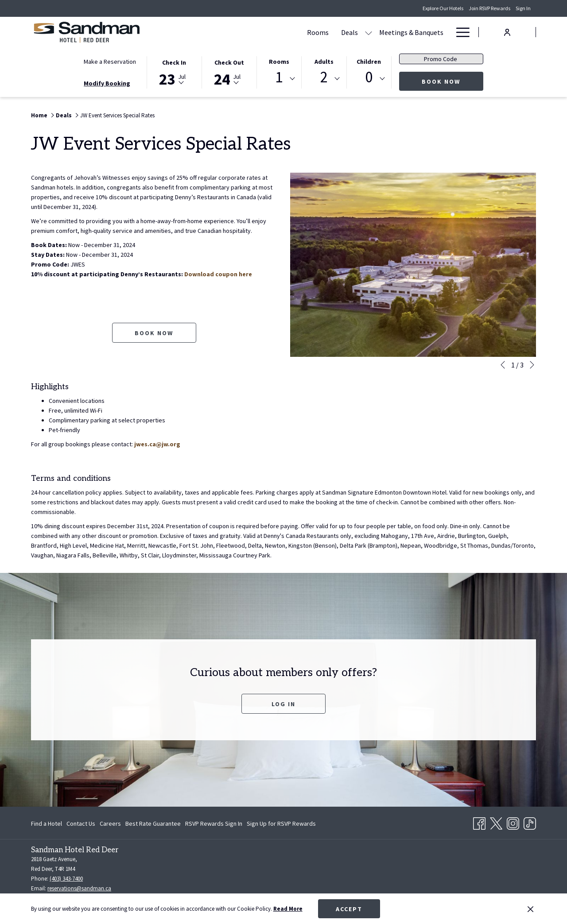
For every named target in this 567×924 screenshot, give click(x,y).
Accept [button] (349, 909)
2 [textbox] (324, 77)
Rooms (279, 62)
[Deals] (265, 32)
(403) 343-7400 (66, 879)
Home (39, 115)
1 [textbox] (279, 77)
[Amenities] (419, 32)
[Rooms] (233, 32)
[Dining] (381, 32)
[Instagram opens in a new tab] (513, 822)
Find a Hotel (47, 823)
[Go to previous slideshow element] (503, 365)
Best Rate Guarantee (153, 823)
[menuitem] (48, 823)
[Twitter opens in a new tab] (496, 822)
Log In (283, 704)
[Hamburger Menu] (460, 32)
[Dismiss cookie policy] (530, 909)
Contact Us (81, 823)
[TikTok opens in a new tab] (530, 822)
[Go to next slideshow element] (532, 365)
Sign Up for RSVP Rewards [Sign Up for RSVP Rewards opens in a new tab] (281, 825)
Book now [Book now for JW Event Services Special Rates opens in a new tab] (154, 333)
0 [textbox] (369, 77)
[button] (174, 72)
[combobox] (279, 79)
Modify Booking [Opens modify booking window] (107, 83)
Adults (324, 62)
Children (369, 62)
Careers (110, 823)
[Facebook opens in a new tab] (479, 822)
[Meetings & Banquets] (327, 32)
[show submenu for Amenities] (445, 32)
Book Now (452, 81)
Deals (64, 115)
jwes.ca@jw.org (157, 444)
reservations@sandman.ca (79, 888)
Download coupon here (218, 274)
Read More (288, 909)
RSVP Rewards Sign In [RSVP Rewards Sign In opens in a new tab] (214, 825)
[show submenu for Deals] (284, 32)
